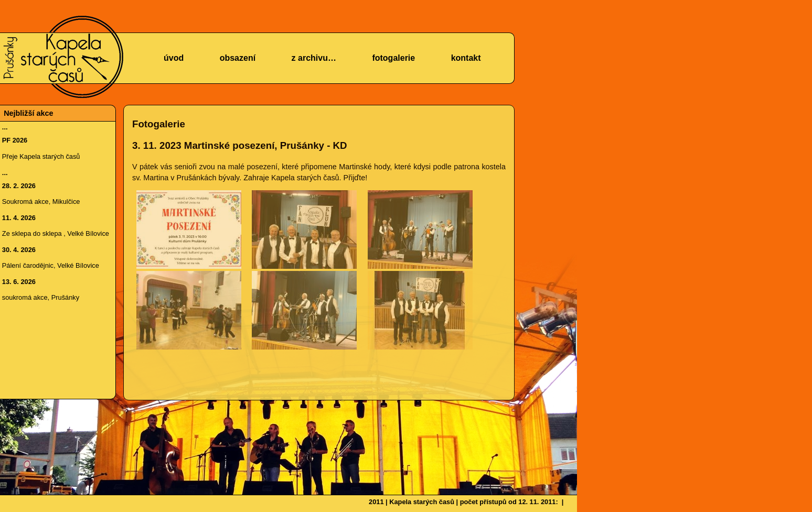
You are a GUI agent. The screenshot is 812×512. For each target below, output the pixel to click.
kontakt (466, 58)
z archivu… (314, 58)
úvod (174, 58)
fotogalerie (393, 58)
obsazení (238, 58)
